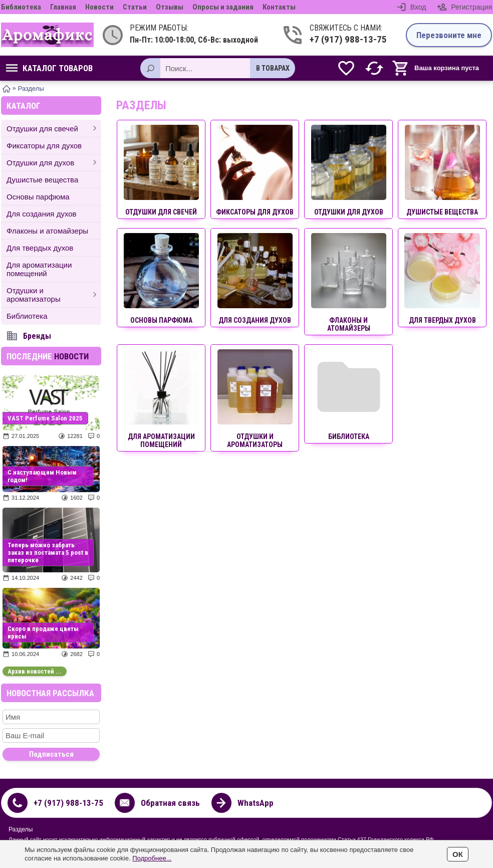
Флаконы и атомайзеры (47, 231)
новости (71, 356)
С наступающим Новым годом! (42, 476)
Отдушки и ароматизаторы (34, 295)
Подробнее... (152, 858)
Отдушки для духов (40, 163)
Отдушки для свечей (42, 129)
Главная (63, 7)
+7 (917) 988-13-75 (348, 39)
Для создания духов (42, 214)
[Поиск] (150, 68)
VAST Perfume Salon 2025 (45, 418)
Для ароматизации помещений (39, 269)
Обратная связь (170, 803)
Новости (99, 7)
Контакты (279, 7)
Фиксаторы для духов (44, 146)
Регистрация (471, 7)
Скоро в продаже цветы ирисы (43, 632)
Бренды (37, 336)
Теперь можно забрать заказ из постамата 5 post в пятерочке (48, 553)
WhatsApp (256, 803)
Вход (418, 7)
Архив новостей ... (35, 671)
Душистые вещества (42, 180)
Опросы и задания (223, 7)
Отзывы (170, 7)
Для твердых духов (40, 248)
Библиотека (21, 7)
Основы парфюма (38, 197)
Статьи (135, 7)
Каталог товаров (49, 68)
